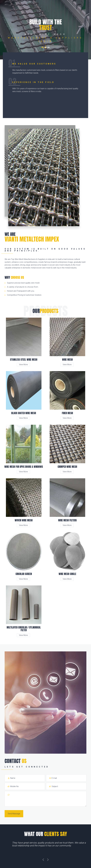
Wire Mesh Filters (67, 520)
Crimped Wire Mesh (67, 467)
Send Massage (14, 814)
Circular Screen (24, 574)
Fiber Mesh (67, 413)
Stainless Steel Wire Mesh (24, 360)
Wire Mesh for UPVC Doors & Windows (24, 467)
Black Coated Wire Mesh (24, 413)
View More (23, 365)
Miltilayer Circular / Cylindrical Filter (24, 629)
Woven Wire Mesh (24, 520)
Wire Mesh (67, 360)
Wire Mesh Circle (67, 574)
